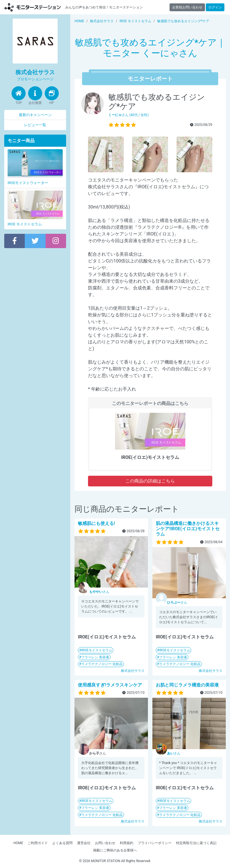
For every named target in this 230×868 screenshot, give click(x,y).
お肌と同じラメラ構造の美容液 (187, 685)
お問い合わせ (105, 843)
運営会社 (84, 843)
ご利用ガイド (38, 843)
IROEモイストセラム (97, 650)
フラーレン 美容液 (95, 657)
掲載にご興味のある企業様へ (115, 850)
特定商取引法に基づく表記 (196, 843)
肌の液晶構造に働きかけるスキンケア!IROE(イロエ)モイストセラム (188, 529)
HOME (18, 843)
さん (99, 592)
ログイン (215, 7)
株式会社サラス (133, 671)
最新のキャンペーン (35, 115)
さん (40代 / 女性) (128, 115)
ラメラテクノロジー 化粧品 (102, 664)
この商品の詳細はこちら (150, 481)
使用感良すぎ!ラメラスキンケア (110, 685)
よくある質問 (62, 843)
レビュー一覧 (35, 125)
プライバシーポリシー (155, 843)
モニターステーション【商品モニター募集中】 (33, 7)
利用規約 (127, 843)
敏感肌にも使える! (96, 523)
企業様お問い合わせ (187, 7)
